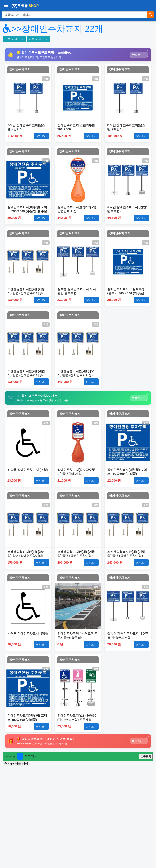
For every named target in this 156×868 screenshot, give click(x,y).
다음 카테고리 (38, 39)
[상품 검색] (75, 15)
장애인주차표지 (20, 69)
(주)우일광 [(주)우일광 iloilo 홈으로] (25, 6)
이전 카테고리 (14, 39)
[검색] (150, 15)
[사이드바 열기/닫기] (6, 6)
